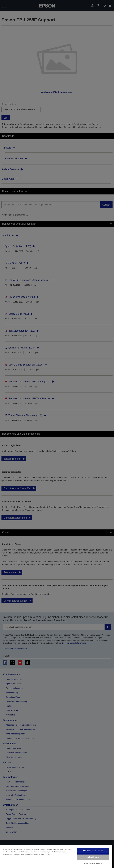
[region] (56, 856)
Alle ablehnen (93, 857)
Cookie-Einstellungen (93, 863)
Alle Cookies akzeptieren (93, 851)
